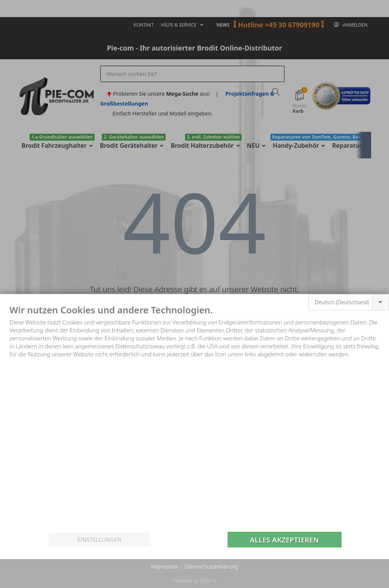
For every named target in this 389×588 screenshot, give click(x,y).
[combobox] (349, 302)
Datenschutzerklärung (211, 567)
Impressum (164, 567)
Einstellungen (99, 539)
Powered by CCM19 (194, 580)
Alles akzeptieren (285, 540)
